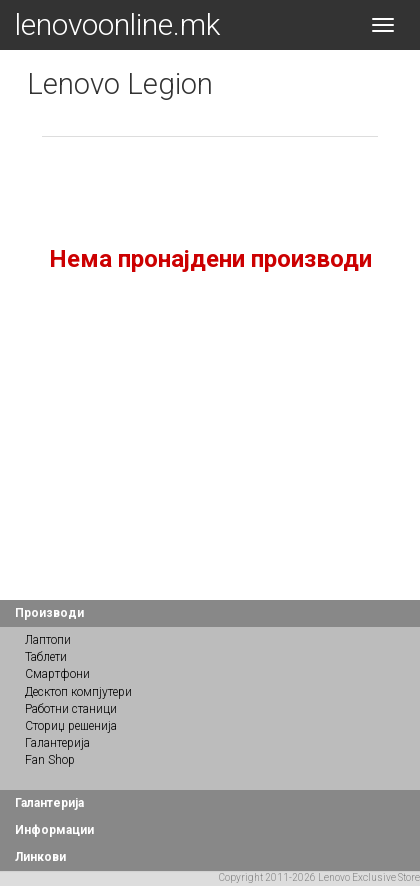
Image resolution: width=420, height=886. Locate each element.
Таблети (46, 657)
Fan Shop (50, 760)
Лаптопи (48, 640)
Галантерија (57, 743)
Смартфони (57, 674)
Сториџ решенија (71, 726)
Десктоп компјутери (78, 692)
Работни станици (71, 709)
